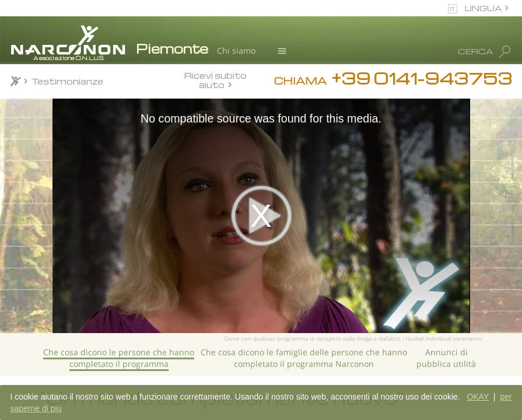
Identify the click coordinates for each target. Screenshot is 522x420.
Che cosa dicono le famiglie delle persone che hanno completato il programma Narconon (304, 358)
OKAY (478, 397)
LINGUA (484, 8)
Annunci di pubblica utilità (446, 358)
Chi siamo (236, 50)
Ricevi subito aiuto (216, 80)
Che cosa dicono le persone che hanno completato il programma (119, 358)
